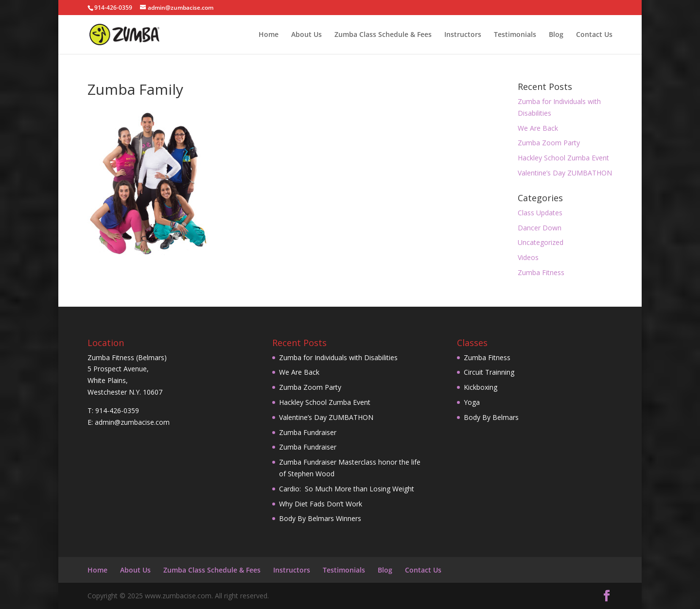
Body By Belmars (491, 417)
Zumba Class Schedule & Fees (383, 35)
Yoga (472, 402)
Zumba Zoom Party (549, 143)
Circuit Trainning (489, 372)
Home (269, 35)
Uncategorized (541, 242)
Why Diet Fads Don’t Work (321, 504)
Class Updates (540, 213)
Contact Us (594, 35)
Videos (528, 257)
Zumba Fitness (541, 272)
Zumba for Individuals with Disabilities (338, 357)
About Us (306, 35)
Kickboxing (481, 387)
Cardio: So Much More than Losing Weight (347, 489)
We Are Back (538, 128)
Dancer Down (540, 228)
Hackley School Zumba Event (563, 158)
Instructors (463, 35)
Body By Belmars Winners (320, 518)
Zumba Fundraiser (308, 432)
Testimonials (515, 35)
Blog (556, 35)
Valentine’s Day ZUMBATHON (565, 173)
